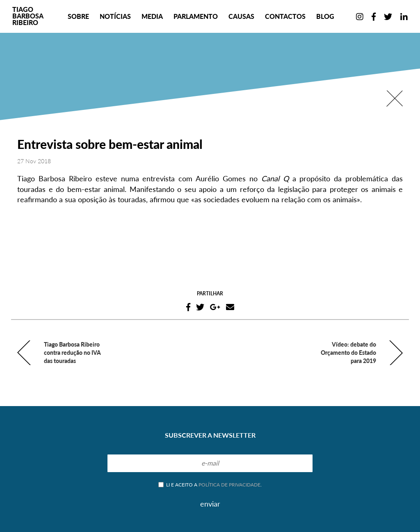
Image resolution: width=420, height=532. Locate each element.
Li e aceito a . (210, 485)
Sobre (78, 16)
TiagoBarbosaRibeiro (28, 16)
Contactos (285, 16)
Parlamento (196, 16)
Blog (325, 16)
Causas (241, 16)
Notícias (115, 16)
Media (152, 16)
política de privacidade (229, 485)
